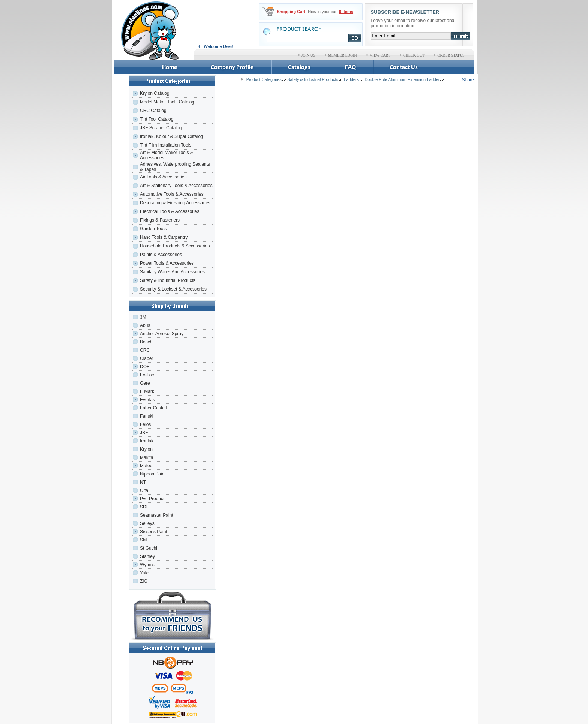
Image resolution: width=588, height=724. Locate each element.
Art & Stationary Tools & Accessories (176, 186)
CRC (145, 350)
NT (143, 482)
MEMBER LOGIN (343, 55)
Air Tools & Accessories (163, 177)
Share (468, 80)
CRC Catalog (153, 111)
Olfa (144, 490)
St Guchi (148, 548)
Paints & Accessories (161, 255)
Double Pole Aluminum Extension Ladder (402, 79)
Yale (144, 573)
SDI (144, 507)
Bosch (146, 342)
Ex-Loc (147, 375)
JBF (144, 433)
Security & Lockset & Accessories (173, 289)
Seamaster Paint (157, 515)
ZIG (144, 581)
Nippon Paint (153, 474)
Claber (146, 358)
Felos (145, 424)
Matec (146, 466)
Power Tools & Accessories (167, 263)
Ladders (351, 79)
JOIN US (308, 55)
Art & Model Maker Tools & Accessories (166, 155)
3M (143, 317)
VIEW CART (380, 55)
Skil (143, 540)
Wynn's (147, 565)
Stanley (147, 556)
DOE (145, 367)
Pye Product (152, 499)
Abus (145, 325)
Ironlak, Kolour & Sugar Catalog (172, 136)
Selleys (147, 523)
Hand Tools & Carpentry (164, 237)
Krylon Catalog (155, 93)
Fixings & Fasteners (160, 220)
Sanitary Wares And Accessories (172, 272)
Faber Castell (153, 408)
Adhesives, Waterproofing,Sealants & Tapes (175, 167)
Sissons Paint (154, 532)
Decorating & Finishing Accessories (175, 203)
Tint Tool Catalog (157, 119)
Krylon (146, 449)
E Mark (147, 391)
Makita (146, 457)
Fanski (146, 416)
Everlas (147, 400)
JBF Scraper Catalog (161, 128)
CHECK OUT (414, 55)
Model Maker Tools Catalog (167, 102)
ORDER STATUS (451, 55)
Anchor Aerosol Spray (162, 334)
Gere (145, 383)
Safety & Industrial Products (168, 280)
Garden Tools (153, 229)
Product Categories (264, 79)
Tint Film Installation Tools (166, 145)
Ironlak (147, 441)
